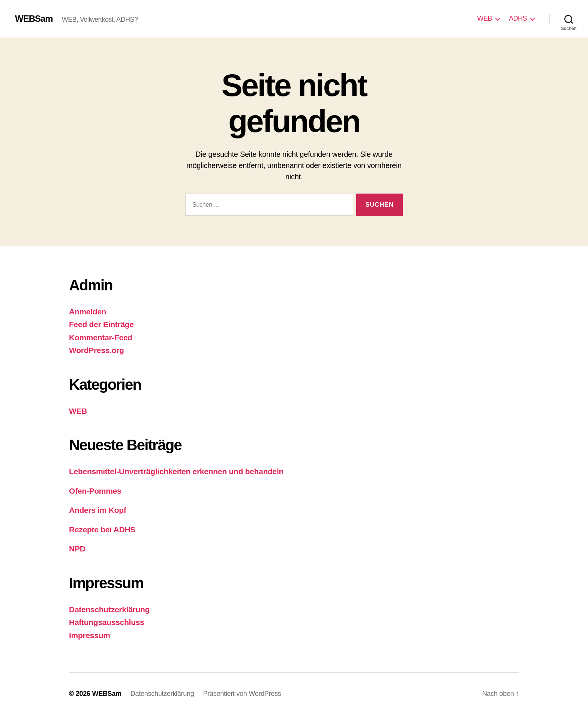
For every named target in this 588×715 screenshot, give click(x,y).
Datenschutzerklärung (109, 609)
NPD (77, 549)
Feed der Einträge (101, 324)
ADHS (518, 18)
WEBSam (34, 19)
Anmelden (88, 312)
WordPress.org (97, 350)
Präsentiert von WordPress (242, 694)
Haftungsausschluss (107, 622)
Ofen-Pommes (95, 491)
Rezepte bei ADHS (102, 529)
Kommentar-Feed (101, 337)
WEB (484, 18)
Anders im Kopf (98, 510)
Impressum (90, 635)
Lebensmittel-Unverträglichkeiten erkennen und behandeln (176, 471)
